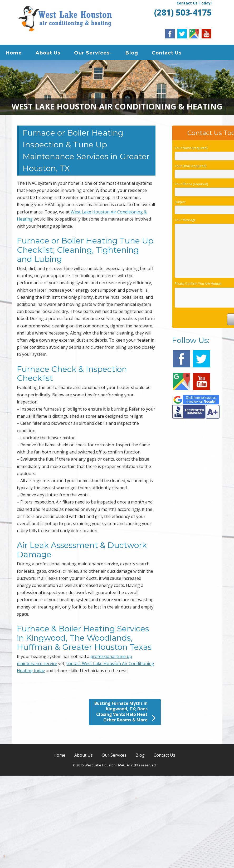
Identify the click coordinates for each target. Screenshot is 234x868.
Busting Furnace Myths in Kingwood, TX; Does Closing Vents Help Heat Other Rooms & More (125, 713)
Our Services (92, 54)
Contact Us (167, 54)
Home (14, 54)
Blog (132, 54)
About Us (48, 54)
